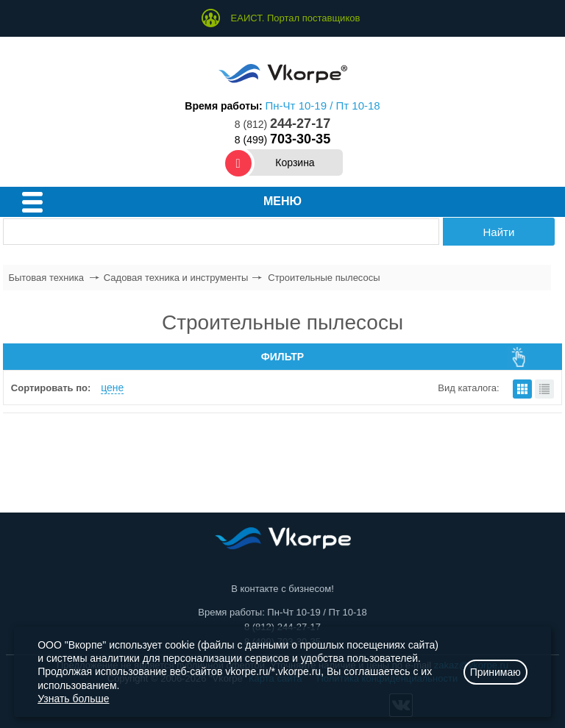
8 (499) (282, 140)
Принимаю (495, 672)
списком (544, 389)
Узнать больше (73, 699)
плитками (522, 389)
